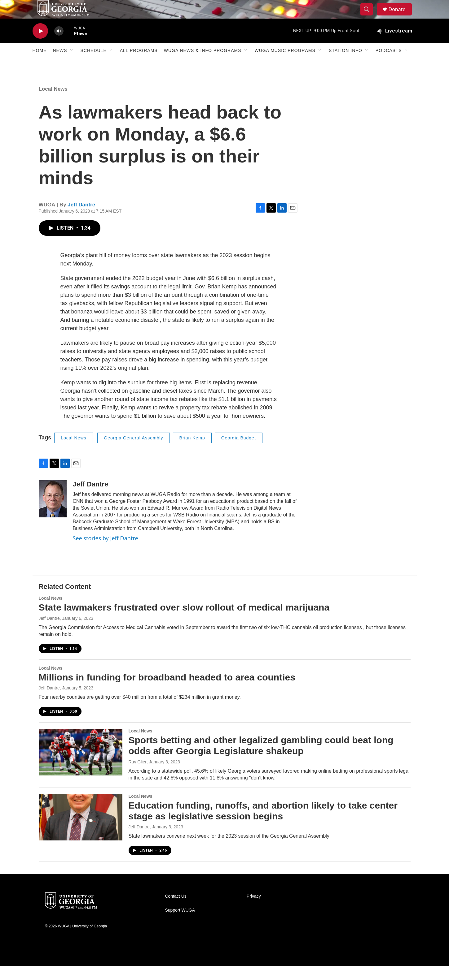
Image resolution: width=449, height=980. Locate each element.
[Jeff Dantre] (53, 513)
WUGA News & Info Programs (203, 64)
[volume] (59, 45)
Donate (401, 16)
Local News (53, 103)
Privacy (254, 910)
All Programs (139, 64)
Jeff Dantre (81, 219)
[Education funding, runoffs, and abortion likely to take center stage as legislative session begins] (81, 831)
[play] (40, 45)
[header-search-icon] (370, 16)
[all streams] (395, 45)
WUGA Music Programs (285, 64)
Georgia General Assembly (133, 452)
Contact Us (176, 910)
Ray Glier (138, 776)
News (60, 64)
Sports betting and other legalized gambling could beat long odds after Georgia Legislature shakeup (261, 759)
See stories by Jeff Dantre (106, 552)
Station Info (346, 64)
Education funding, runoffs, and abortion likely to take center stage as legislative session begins (263, 825)
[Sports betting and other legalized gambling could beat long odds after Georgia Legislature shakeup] (81, 766)
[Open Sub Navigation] (72, 64)
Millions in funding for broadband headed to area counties (167, 691)
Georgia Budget (239, 452)
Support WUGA (180, 924)
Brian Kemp (192, 452)
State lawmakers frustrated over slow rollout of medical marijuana (184, 621)
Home (40, 64)
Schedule (94, 64)
